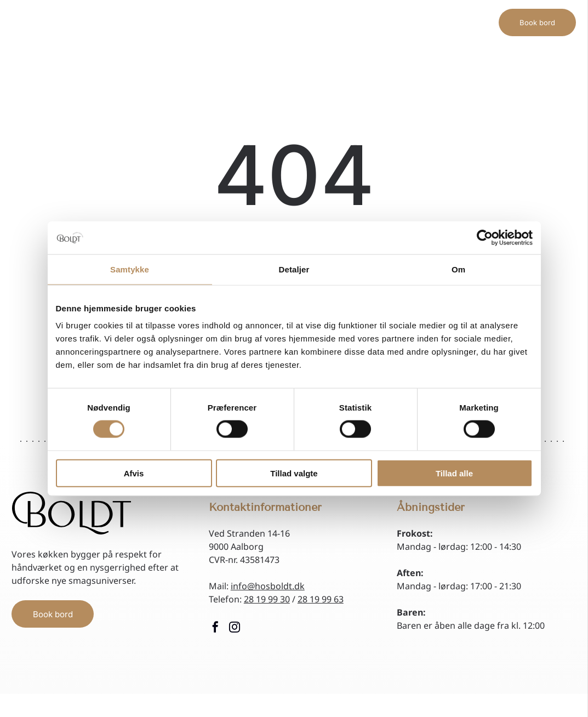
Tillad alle (454, 473)
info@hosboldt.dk (268, 586)
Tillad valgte (294, 473)
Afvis (134, 473)
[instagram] (235, 628)
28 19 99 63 (321, 599)
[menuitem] (212, 15)
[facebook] (215, 628)
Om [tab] (458, 269)
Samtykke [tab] (130, 269)
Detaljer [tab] (294, 269)
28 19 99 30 (267, 599)
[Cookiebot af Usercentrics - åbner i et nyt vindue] (485, 237)
